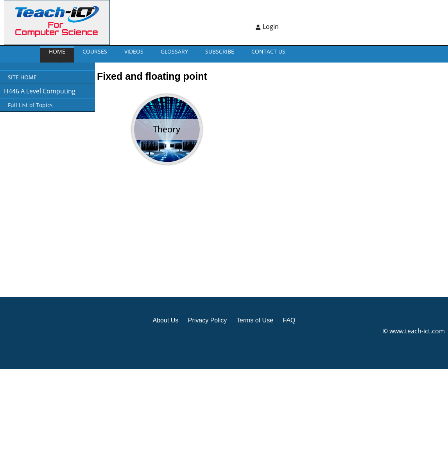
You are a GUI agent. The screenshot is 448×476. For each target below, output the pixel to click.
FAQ (289, 320)
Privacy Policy (208, 320)
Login (271, 27)
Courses (95, 51)
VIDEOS (134, 51)
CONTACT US (268, 51)
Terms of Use (255, 320)
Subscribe (220, 51)
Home (57, 51)
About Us (165, 320)
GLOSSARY (174, 51)
